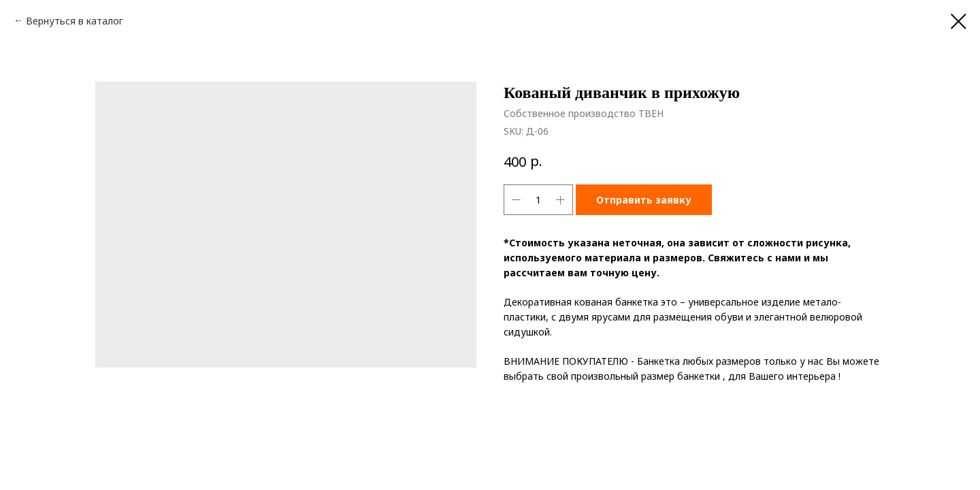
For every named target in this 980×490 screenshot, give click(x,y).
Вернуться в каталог (75, 21)
